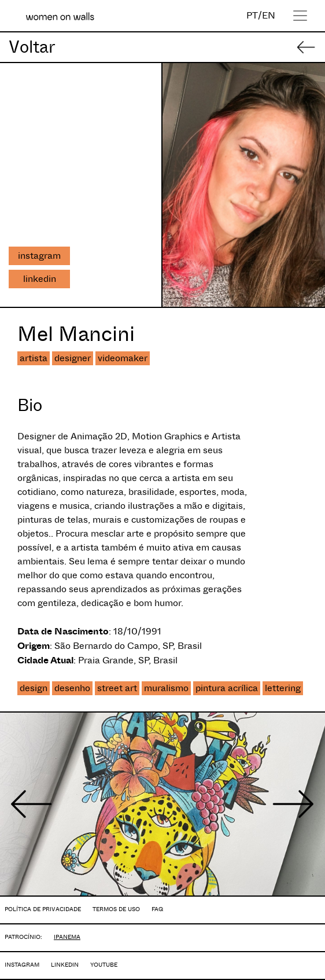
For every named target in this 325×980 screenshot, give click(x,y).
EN (269, 15)
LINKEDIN (65, 965)
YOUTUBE (104, 965)
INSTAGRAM (22, 965)
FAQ (157, 909)
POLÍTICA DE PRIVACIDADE (43, 909)
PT (252, 15)
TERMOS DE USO (116, 909)
